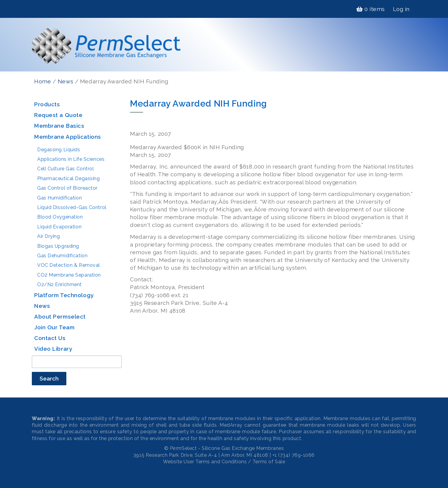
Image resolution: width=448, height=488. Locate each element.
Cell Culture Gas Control (65, 169)
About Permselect (60, 317)
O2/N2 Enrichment (59, 284)
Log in (401, 9)
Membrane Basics (59, 126)
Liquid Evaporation (59, 227)
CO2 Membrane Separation (69, 275)
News (65, 81)
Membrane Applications (68, 137)
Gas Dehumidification (62, 256)
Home (43, 81)
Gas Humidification (59, 198)
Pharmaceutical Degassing (68, 178)
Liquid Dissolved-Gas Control (72, 207)
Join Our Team (54, 327)
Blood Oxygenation (60, 217)
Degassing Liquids (59, 150)
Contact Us (50, 338)
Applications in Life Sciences (71, 159)
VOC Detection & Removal (69, 265)
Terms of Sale (269, 462)
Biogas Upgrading (58, 246)
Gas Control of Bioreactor (67, 188)
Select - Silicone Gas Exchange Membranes (227, 448)
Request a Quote (58, 115)
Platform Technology (64, 295)
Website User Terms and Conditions (205, 462)
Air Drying (49, 236)
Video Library (53, 349)
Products (47, 104)
